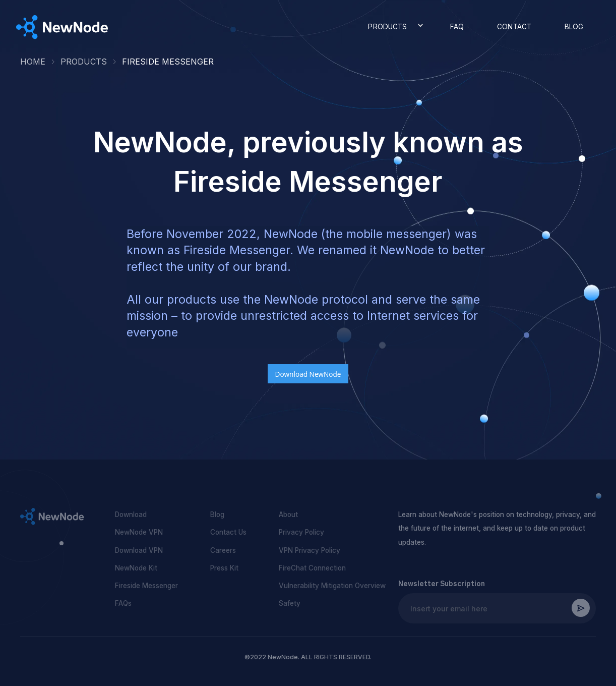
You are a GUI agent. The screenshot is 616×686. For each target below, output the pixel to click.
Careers (223, 550)
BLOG (574, 27)
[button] (393, 27)
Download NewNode (308, 374)
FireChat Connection (312, 568)
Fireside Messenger (146, 586)
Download (131, 514)
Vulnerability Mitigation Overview (332, 586)
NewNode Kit (136, 568)
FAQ (457, 27)
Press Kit (224, 568)
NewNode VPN (139, 532)
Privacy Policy (301, 532)
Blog (217, 514)
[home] (62, 27)
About (288, 514)
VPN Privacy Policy (310, 550)
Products (84, 62)
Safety (290, 603)
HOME (33, 62)
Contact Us (228, 532)
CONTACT (514, 27)
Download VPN (139, 550)
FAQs (123, 603)
